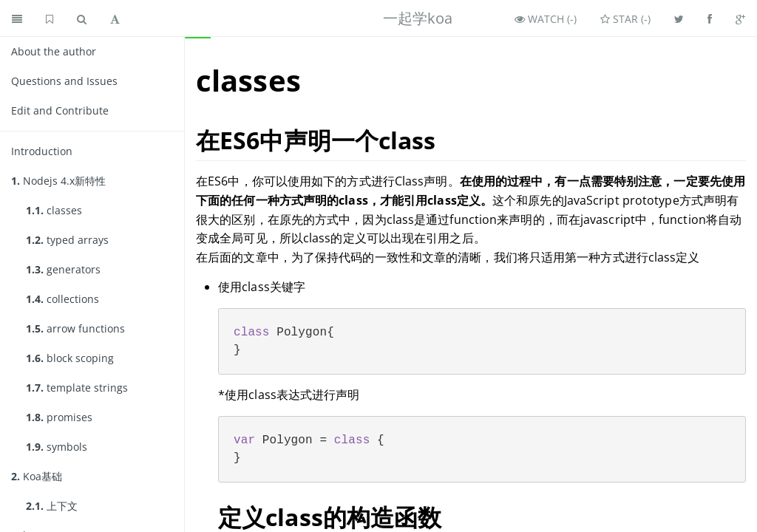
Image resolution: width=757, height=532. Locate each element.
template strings (77, 388)
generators (63, 269)
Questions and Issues (64, 81)
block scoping (70, 358)
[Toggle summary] (17, 18)
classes (54, 210)
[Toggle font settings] (115, 18)
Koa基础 (37, 476)
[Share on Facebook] (710, 18)
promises (59, 417)
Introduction (42, 151)
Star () (625, 19)
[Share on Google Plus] (740, 18)
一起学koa (418, 18)
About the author (54, 51)
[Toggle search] (82, 18)
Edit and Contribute (60, 110)
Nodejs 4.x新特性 (58, 181)
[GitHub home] (50, 18)
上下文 (52, 506)
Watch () (546, 19)
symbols (57, 447)
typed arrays (67, 240)
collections (62, 299)
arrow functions (75, 328)
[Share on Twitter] (679, 18)
